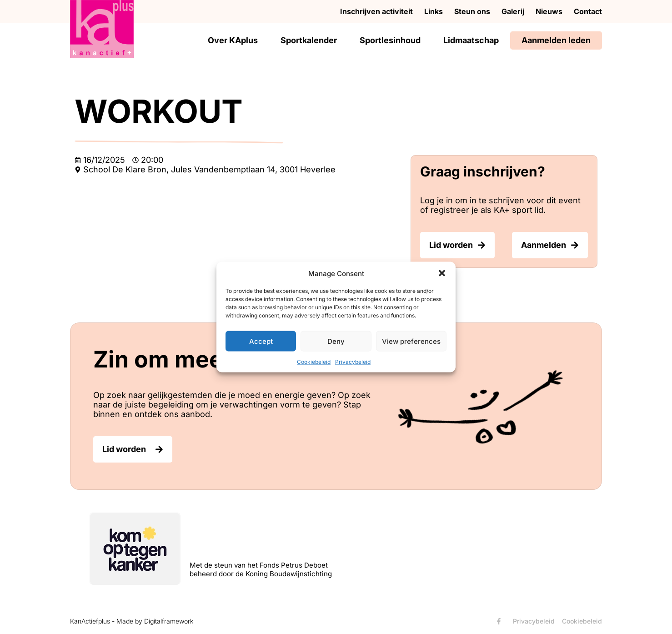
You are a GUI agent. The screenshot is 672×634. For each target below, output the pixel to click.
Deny (336, 341)
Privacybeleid (353, 362)
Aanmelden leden (556, 40)
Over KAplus (233, 40)
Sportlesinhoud (390, 40)
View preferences (411, 341)
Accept (261, 341)
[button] (442, 273)
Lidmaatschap (471, 40)
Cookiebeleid (314, 362)
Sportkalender (309, 40)
